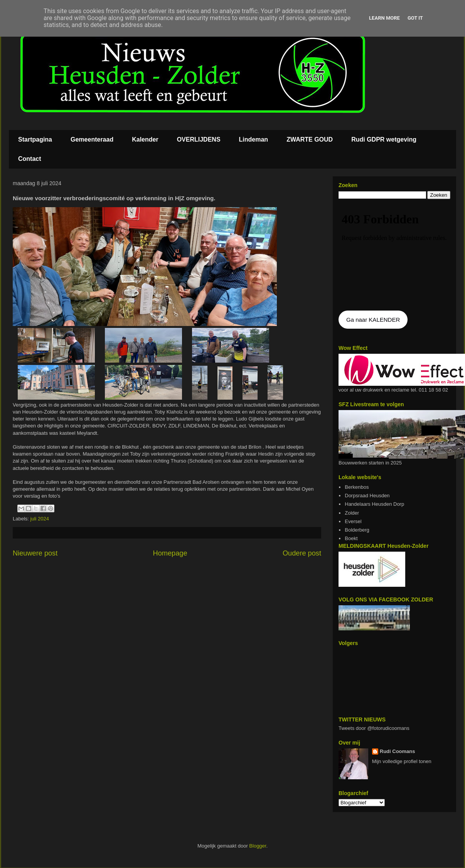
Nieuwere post (35, 553)
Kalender (145, 139)
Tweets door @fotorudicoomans (374, 728)
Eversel (353, 521)
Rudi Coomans (398, 751)
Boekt (351, 538)
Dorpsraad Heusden (367, 496)
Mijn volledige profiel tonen (402, 761)
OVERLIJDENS (199, 139)
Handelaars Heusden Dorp (374, 504)
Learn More (384, 18)
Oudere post (302, 553)
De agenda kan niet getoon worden (394, 255)
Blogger (258, 846)
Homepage (170, 553)
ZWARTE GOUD (310, 139)
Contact (30, 159)
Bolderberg (357, 530)
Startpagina (35, 139)
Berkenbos (357, 487)
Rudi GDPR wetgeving (384, 139)
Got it (415, 18)
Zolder (352, 513)
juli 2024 (40, 519)
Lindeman (254, 139)
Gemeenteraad (92, 139)
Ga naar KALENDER (373, 320)
